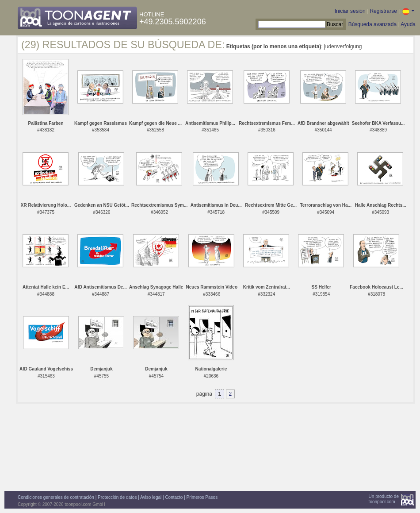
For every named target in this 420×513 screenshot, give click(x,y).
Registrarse (383, 11)
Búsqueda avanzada (372, 24)
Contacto (174, 497)
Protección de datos (117, 497)
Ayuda (408, 24)
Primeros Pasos (202, 497)
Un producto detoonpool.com (384, 499)
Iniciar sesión (350, 11)
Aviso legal (151, 497)
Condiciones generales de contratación (56, 497)
